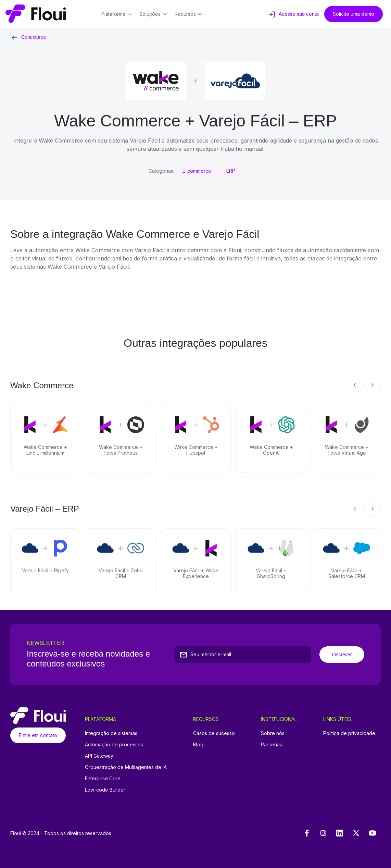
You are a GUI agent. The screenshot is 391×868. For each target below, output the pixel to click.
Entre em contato (38, 735)
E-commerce (197, 171)
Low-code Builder (105, 790)
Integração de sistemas (111, 733)
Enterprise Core (103, 778)
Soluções (154, 14)
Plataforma (118, 14)
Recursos (190, 14)
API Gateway (99, 756)
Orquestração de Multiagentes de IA (126, 767)
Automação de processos (114, 744)
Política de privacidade (349, 733)
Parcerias (272, 744)
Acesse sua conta (293, 14)
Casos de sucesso (214, 733)
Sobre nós (273, 733)
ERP (231, 171)
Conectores (28, 37)
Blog (198, 744)
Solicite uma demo (354, 14)
